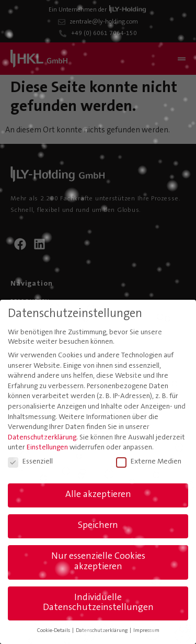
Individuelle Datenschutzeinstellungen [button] (98, 603)
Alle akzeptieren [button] (98, 495)
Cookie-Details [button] (54, 631)
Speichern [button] (98, 526)
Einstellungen (47, 448)
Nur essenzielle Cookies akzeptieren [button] (98, 562)
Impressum (146, 631)
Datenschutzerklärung (42, 438)
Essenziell (30, 462)
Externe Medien (149, 462)
